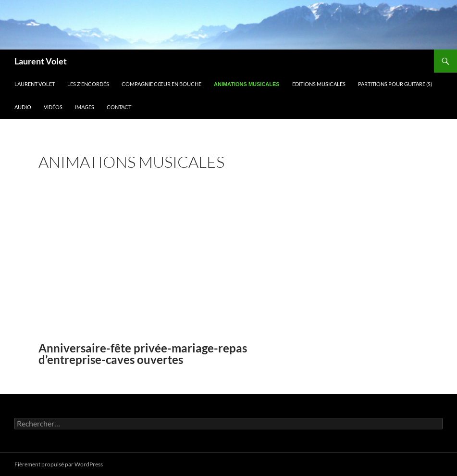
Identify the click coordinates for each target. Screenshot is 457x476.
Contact (119, 107)
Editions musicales (319, 84)
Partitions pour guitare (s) (395, 84)
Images (85, 107)
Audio (23, 107)
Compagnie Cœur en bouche (161, 84)
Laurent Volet (41, 61)
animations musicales (247, 84)
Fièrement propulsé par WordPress (59, 464)
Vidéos (53, 107)
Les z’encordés (88, 84)
